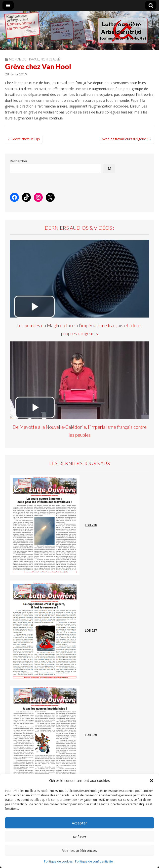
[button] (152, 781)
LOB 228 (91, 525)
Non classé (50, 59)
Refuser (80, 837)
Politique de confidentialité (94, 861)
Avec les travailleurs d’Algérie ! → (127, 139)
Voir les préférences (79, 850)
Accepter (79, 823)
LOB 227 (91, 630)
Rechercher (19, 161)
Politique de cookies (58, 861)
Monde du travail (24, 59)
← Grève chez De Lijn (24, 139)
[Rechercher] (109, 168)
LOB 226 (91, 735)
